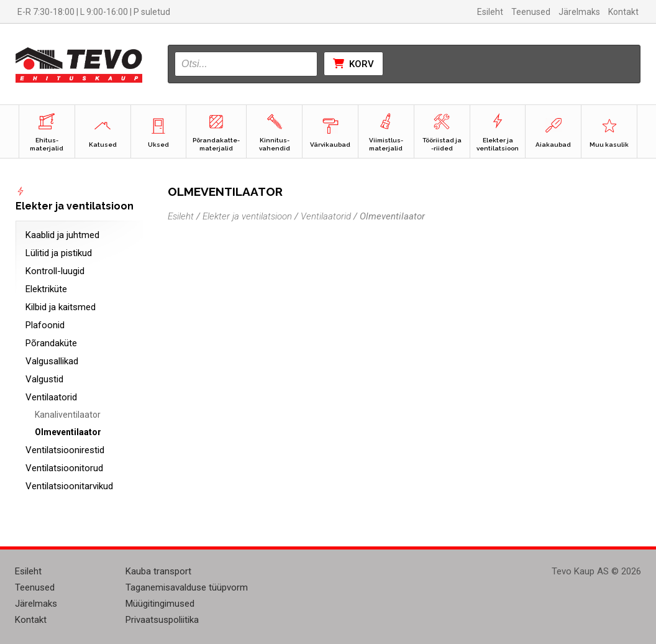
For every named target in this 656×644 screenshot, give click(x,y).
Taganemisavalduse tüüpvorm (187, 587)
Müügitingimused (160, 604)
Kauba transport (158, 571)
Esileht (490, 12)
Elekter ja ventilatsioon (247, 216)
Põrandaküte (51, 343)
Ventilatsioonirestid (65, 450)
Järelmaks (579, 12)
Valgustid (44, 379)
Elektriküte (46, 289)
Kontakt (623, 12)
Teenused (531, 12)
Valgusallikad (52, 361)
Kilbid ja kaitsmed (61, 307)
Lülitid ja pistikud (59, 253)
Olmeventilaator (68, 432)
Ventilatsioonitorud (64, 468)
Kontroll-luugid (55, 271)
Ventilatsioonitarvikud (69, 486)
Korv (353, 64)
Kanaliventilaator (68, 415)
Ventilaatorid (51, 397)
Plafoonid (45, 325)
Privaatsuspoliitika (162, 620)
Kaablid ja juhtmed (62, 235)
